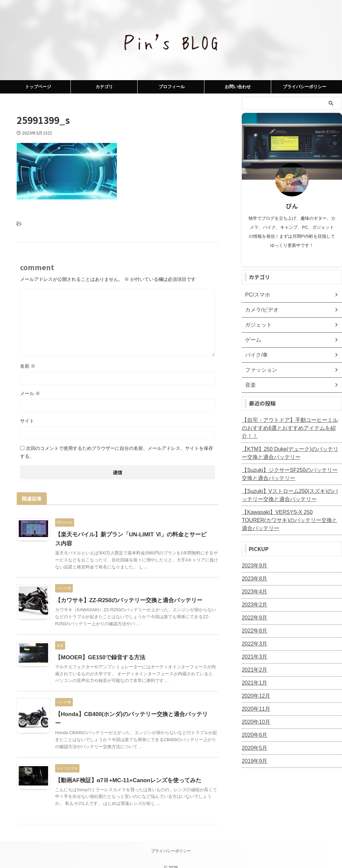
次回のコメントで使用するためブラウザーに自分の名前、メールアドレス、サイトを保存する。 (117, 452)
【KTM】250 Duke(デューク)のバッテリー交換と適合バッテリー (291, 445)
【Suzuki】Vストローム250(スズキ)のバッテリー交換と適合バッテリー (291, 487)
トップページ (38, 87)
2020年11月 (254, 693)
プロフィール (172, 87)
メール (30, 393)
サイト (27, 421)
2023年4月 (253, 576)
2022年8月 (253, 615)
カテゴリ (104, 87)
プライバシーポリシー (305, 87)
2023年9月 (253, 550)
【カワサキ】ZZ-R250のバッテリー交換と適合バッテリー (124, 600)
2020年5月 (253, 732)
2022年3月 (253, 628)
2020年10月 (254, 706)
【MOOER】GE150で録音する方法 (98, 657)
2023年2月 (253, 589)
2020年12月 (254, 680)
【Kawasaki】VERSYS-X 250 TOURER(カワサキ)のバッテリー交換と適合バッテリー (291, 508)
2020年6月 (253, 719)
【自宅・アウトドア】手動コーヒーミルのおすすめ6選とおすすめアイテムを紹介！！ (291, 424)
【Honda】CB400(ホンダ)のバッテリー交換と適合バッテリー (130, 714)
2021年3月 (253, 641)
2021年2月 (253, 654)
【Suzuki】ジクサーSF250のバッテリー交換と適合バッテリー (291, 466)
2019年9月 (253, 745)
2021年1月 (253, 667)
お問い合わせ (238, 87)
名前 (28, 366)
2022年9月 (253, 602)
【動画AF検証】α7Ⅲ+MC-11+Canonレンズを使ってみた (124, 771)
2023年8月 (253, 563)
